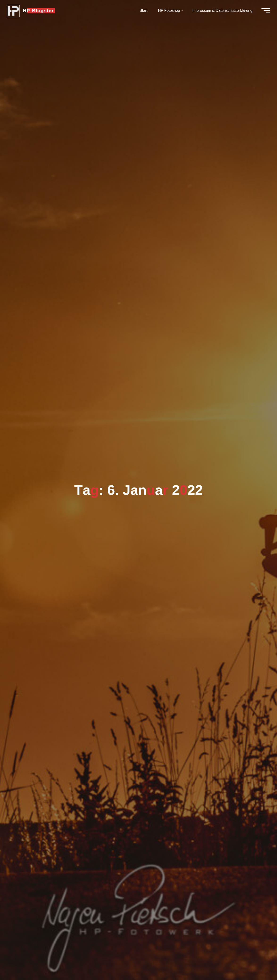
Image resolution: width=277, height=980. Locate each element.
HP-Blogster (41, 11)
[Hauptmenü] (263, 11)
